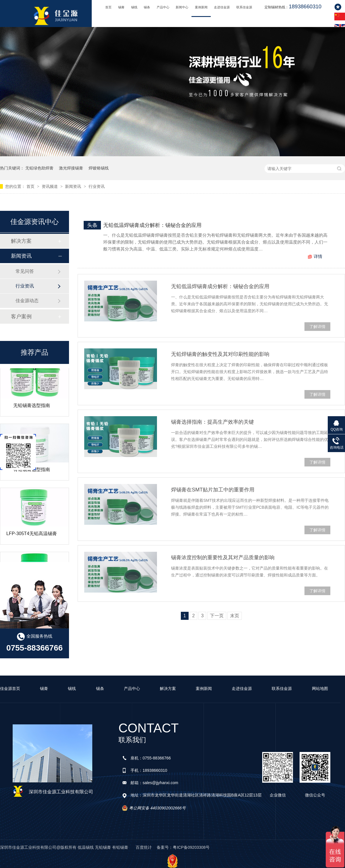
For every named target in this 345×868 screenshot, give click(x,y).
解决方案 (21, 241)
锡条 (147, 7)
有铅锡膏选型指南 (32, 471)
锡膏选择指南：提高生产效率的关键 (212, 422)
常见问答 (25, 271)
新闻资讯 (74, 186)
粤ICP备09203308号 (191, 847)
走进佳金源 (222, 7)
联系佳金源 (244, 7)
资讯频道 (50, 186)
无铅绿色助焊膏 (39, 168)
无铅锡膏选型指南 (32, 407)
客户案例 (21, 317)
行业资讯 (97, 186)
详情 (318, 256)
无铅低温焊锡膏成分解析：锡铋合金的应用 (152, 225)
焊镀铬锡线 (99, 168)
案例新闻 (201, 7)
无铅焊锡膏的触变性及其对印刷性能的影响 (220, 354)
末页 (235, 616)
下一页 (217, 616)
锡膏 (121, 7)
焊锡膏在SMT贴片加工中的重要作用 (213, 490)
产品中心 (163, 7)
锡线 (134, 7)
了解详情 (317, 327)
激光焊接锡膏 (71, 168)
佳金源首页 (10, 688)
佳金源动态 (27, 301)
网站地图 (320, 688)
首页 (108, 7)
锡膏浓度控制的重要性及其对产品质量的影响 (223, 558)
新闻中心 (182, 7)
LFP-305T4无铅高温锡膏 (32, 536)
